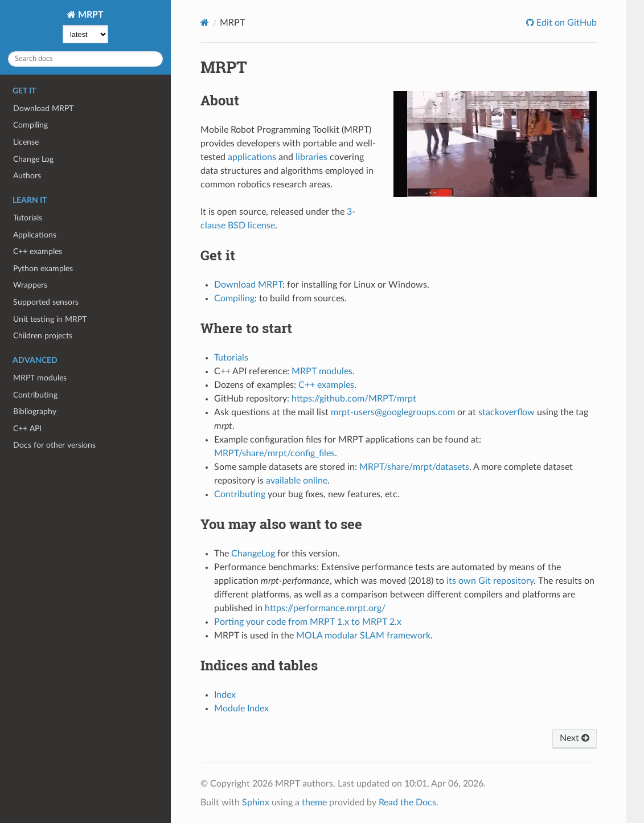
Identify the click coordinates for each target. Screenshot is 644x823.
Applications (35, 235)
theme (314, 802)
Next (575, 738)
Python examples (43, 269)
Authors (27, 176)
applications (252, 157)
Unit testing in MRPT (50, 319)
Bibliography (35, 411)
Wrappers (30, 285)
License (26, 142)
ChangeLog (253, 554)
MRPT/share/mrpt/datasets (414, 467)
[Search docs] (85, 59)
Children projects (43, 336)
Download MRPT (43, 108)
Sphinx (256, 802)
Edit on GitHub (565, 23)
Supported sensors (46, 302)
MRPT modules (40, 378)
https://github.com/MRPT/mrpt (354, 399)
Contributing (35, 395)
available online (297, 481)
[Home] (205, 22)
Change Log (33, 159)
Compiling (30, 125)
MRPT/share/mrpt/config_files (274, 453)
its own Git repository (490, 581)
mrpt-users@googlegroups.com (393, 412)
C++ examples (38, 251)
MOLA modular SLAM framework (363, 636)
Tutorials (28, 218)
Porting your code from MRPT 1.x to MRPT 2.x (308, 622)
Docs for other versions (54, 445)
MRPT (90, 15)
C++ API (27, 429)
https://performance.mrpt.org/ (325, 608)
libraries (311, 157)
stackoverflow (506, 412)
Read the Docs (407, 802)
